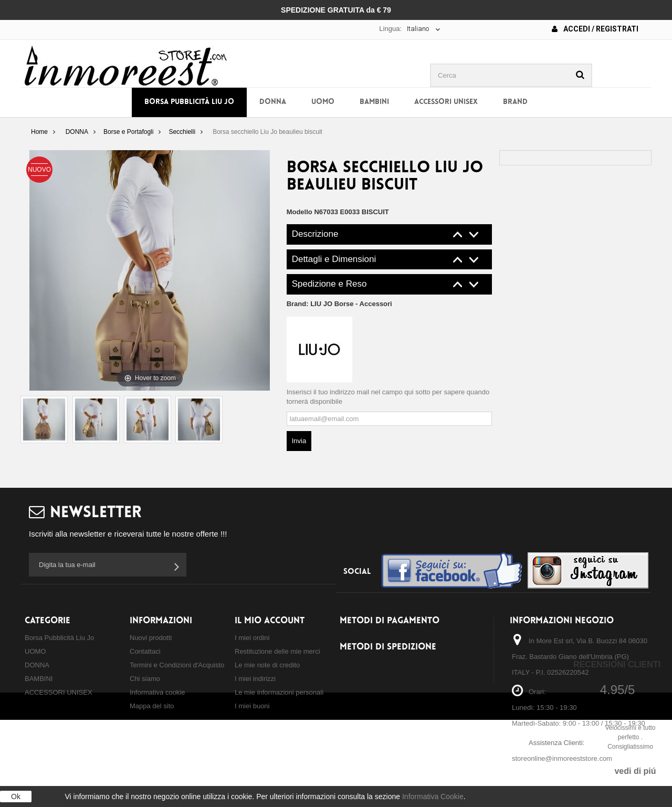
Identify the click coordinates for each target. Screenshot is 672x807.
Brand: (339, 304)
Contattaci (145, 651)
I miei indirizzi (255, 679)
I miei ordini (252, 638)
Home (39, 132)
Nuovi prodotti (151, 638)
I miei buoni (252, 706)
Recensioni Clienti (617, 664)
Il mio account (270, 621)
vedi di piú (635, 771)
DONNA (273, 102)
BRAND (515, 102)
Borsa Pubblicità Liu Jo (189, 102)
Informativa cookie (157, 692)
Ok (16, 796)
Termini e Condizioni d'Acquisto (177, 665)
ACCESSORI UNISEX (446, 102)
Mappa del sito (152, 706)
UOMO (323, 102)
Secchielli (182, 132)
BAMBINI (374, 102)
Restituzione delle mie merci (277, 651)
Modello (300, 212)
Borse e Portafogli (128, 132)
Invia (299, 441)
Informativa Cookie (433, 796)
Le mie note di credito (267, 665)
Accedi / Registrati (595, 29)
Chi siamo (145, 679)
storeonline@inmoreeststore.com (562, 758)
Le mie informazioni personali (279, 692)
